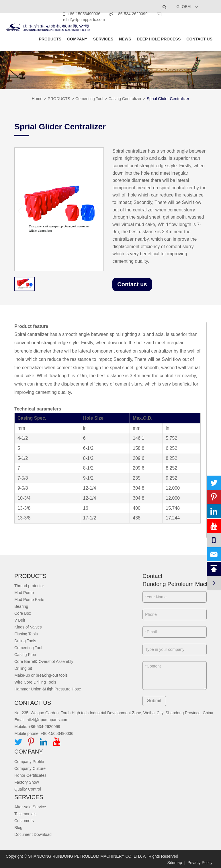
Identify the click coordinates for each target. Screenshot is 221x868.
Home (37, 99)
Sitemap (175, 863)
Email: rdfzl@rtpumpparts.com (41, 720)
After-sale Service (30, 807)
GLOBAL (185, 7)
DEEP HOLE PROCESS (159, 39)
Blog (18, 828)
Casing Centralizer (125, 99)
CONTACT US (199, 39)
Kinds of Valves (28, 627)
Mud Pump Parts (29, 600)
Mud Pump (24, 593)
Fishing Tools (26, 634)
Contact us (132, 284)
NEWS (125, 39)
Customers (24, 821)
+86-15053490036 (82, 14)
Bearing (21, 606)
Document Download (33, 834)
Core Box (23, 613)
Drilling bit (23, 668)
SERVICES (103, 39)
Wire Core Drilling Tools (35, 682)
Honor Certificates (30, 775)
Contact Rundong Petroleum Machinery (175, 580)
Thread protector (29, 586)
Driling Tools (25, 641)
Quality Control (28, 789)
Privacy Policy (200, 863)
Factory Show (27, 782)
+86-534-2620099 (129, 14)
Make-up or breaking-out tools (41, 675)
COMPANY (77, 39)
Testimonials (25, 814)
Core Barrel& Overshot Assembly (44, 661)
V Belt (20, 620)
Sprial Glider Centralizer (168, 99)
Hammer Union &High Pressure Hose (48, 689)
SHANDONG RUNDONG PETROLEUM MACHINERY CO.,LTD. (85, 856)
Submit (154, 701)
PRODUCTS (50, 39)
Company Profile (29, 762)
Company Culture (30, 768)
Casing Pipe (25, 655)
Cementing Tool (89, 99)
